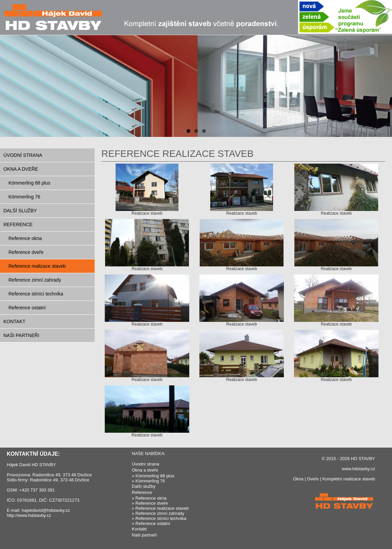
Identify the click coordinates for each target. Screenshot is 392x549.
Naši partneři (21, 335)
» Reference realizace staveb (160, 508)
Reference (18, 224)
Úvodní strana (23, 155)
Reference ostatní (27, 308)
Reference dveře (26, 252)
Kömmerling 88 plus (29, 183)
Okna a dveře (21, 169)
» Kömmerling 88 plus (153, 476)
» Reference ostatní (151, 523)
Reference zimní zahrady (35, 280)
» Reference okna (149, 498)
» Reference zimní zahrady (158, 513)
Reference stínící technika (36, 294)
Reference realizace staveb (37, 266)
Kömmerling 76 (24, 197)
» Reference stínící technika (159, 518)
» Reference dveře (150, 503)
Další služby (20, 211)
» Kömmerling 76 (148, 481)
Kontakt (14, 321)
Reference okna (25, 238)
